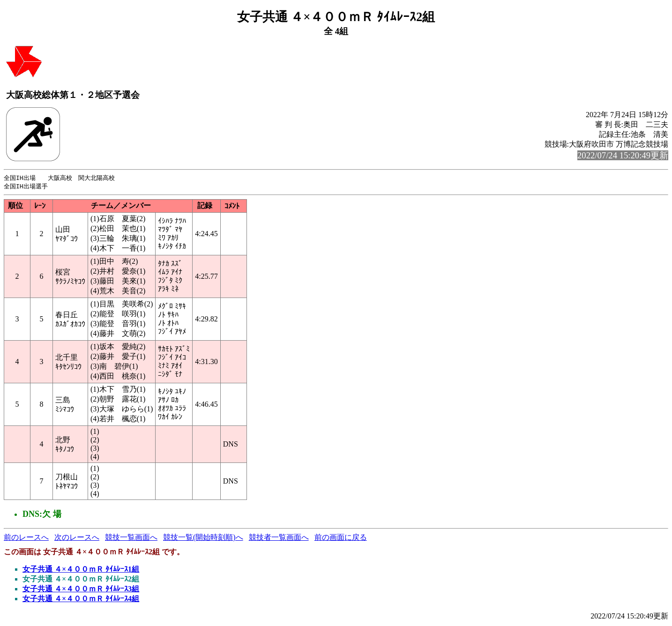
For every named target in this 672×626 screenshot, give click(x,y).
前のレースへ (26, 538)
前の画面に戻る (341, 538)
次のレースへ (77, 538)
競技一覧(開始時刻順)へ (203, 538)
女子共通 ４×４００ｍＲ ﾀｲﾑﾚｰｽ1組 (81, 570)
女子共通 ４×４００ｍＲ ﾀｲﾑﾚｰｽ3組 (81, 590)
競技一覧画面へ (131, 538)
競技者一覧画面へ (279, 538)
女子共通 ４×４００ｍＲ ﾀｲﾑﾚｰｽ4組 (81, 600)
